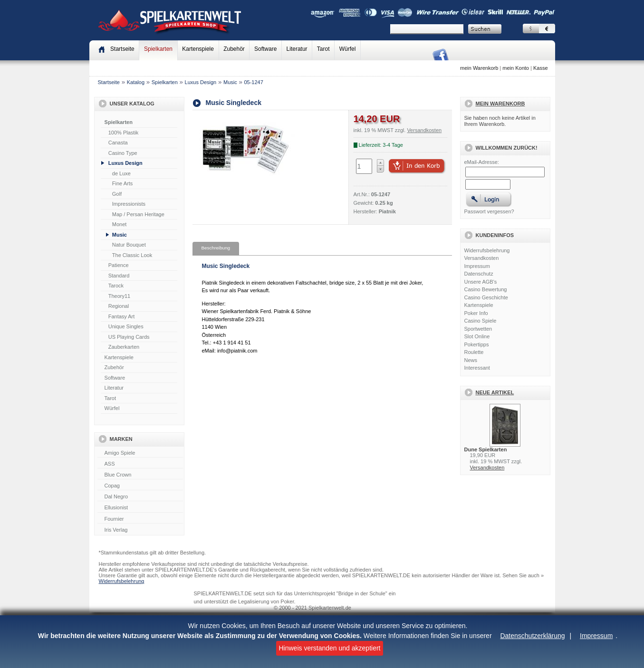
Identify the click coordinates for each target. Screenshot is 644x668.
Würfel (348, 49)
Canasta (118, 143)
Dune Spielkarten (486, 449)
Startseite (109, 82)
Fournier (140, 519)
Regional (119, 306)
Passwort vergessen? (489, 211)
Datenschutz (479, 274)
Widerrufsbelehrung (487, 250)
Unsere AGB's (481, 282)
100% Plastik (124, 133)
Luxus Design (201, 82)
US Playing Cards (129, 337)
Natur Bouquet (129, 245)
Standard (119, 276)
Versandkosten (482, 258)
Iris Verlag (140, 530)
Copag (140, 486)
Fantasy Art (122, 316)
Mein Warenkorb (500, 104)
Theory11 (119, 296)
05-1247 (253, 82)
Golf (117, 194)
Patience (119, 265)
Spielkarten (158, 49)
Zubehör (234, 49)
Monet (120, 224)
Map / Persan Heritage (138, 214)
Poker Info (476, 313)
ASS (140, 464)
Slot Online (477, 336)
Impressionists (129, 204)
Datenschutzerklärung (532, 636)
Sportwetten (478, 329)
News (471, 360)
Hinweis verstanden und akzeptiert (329, 648)
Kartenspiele (198, 49)
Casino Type (123, 153)
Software (265, 49)
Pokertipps (477, 344)
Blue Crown (140, 475)
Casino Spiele (481, 321)
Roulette (474, 352)
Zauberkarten (124, 347)
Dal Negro (140, 497)
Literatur (297, 49)
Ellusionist (140, 508)
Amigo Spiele (140, 453)
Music (230, 82)
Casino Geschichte (486, 297)
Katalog (136, 82)
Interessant (477, 368)
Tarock (116, 286)
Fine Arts (122, 183)
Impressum (596, 636)
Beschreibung (216, 248)
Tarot (323, 49)
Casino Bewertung (486, 289)
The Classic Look (132, 255)
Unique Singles (126, 326)
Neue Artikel (495, 392)
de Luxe (121, 173)
